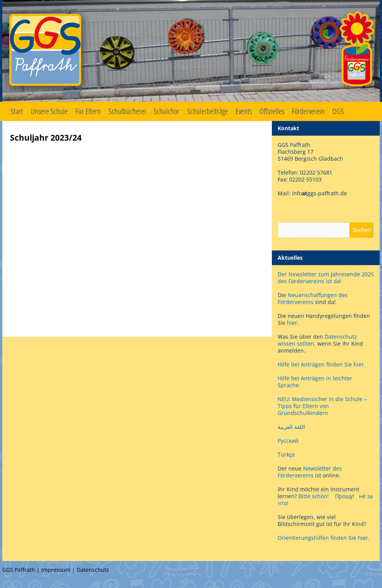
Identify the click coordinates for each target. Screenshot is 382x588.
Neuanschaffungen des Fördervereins (313, 298)
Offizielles (272, 111)
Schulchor (167, 111)
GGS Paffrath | (22, 570)
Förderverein (308, 111)
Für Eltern (88, 111)
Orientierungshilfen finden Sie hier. (324, 538)
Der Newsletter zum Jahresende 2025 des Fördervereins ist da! (326, 278)
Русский (288, 441)
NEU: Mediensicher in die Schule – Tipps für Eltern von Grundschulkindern (322, 406)
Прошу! (345, 496)
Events (244, 111)
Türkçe (286, 454)
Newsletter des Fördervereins (310, 472)
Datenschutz (93, 570)
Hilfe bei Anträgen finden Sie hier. (322, 364)
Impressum (56, 570)
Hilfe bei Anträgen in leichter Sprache (315, 382)
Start (17, 111)
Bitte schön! (314, 496)
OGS (338, 111)
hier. (293, 323)
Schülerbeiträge (208, 111)
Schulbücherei (127, 111)
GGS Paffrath (191, 51)
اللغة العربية (291, 427)
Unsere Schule (49, 111)
